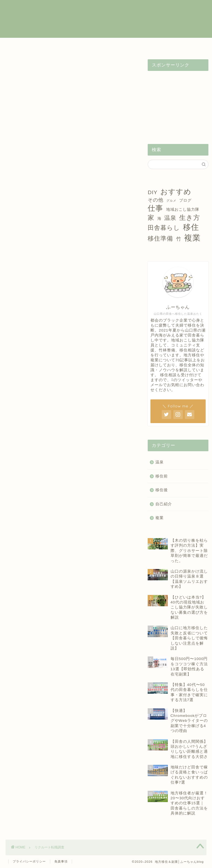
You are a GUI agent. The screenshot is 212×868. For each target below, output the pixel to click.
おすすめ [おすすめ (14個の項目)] (176, 192)
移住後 (106, 45)
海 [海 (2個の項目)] (159, 218)
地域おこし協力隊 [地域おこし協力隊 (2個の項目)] (183, 209)
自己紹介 (163, 45)
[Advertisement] (178, 103)
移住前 (77, 45)
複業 (49, 45)
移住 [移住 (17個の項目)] (191, 227)
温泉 (135, 45)
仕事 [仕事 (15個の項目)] (155, 208)
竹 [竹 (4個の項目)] (179, 239)
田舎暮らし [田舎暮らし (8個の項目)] (164, 228)
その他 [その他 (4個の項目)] (156, 200)
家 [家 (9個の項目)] (151, 218)
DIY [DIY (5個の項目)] (153, 192)
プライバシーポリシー (29, 861)
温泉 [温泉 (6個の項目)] (170, 218)
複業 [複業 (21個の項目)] (192, 238)
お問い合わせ (192, 47)
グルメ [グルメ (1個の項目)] (171, 201)
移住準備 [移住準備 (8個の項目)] (160, 238)
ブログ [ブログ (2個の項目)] (185, 200)
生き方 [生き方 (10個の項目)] (190, 217)
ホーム (20, 45)
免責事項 (61, 861)
